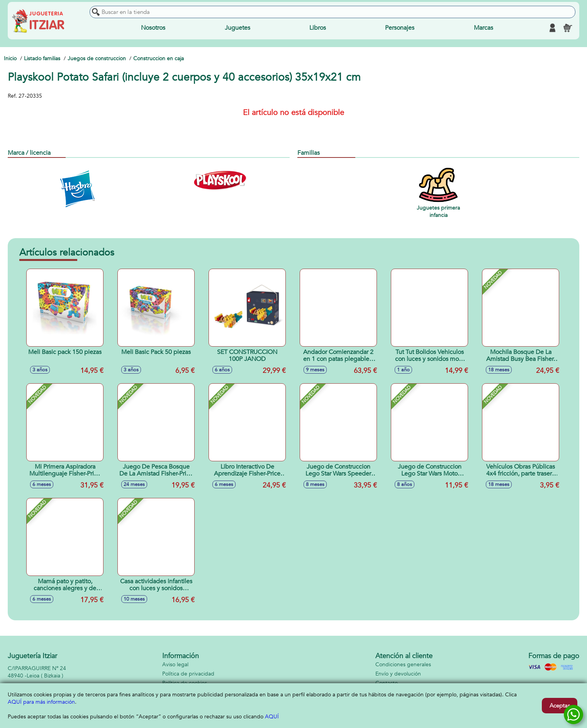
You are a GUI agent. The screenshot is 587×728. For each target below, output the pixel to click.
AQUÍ (272, 717)
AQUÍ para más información (41, 702)
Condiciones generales (403, 665)
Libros (318, 28)
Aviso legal (175, 665)
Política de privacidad (188, 674)
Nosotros (153, 28)
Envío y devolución (398, 674)
